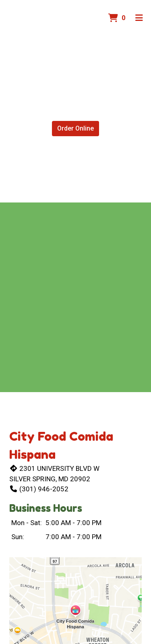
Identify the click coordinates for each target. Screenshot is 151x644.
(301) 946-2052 (39, 489)
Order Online (75, 128)
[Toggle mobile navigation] (139, 18)
